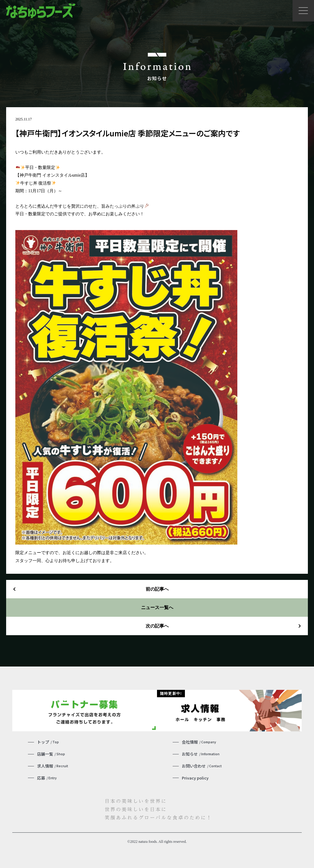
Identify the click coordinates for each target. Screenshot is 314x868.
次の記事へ (157, 626)
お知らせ (201, 752)
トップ (48, 740)
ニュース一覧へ (157, 607)
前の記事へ (157, 589)
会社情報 (199, 740)
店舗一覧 (51, 752)
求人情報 (53, 764)
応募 (47, 776)
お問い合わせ (202, 764)
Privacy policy (195, 776)
